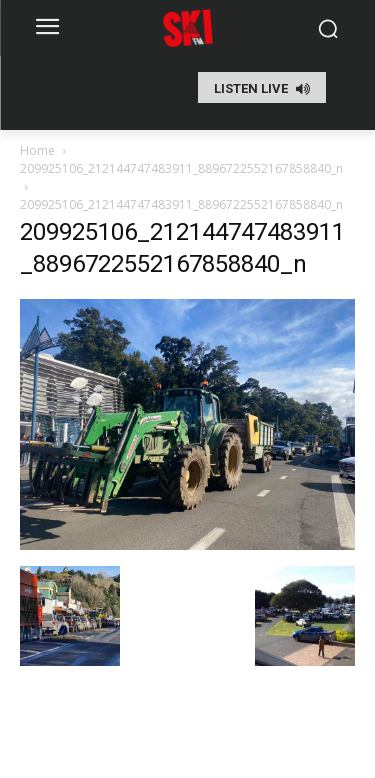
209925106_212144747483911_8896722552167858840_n (181, 168)
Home (37, 150)
